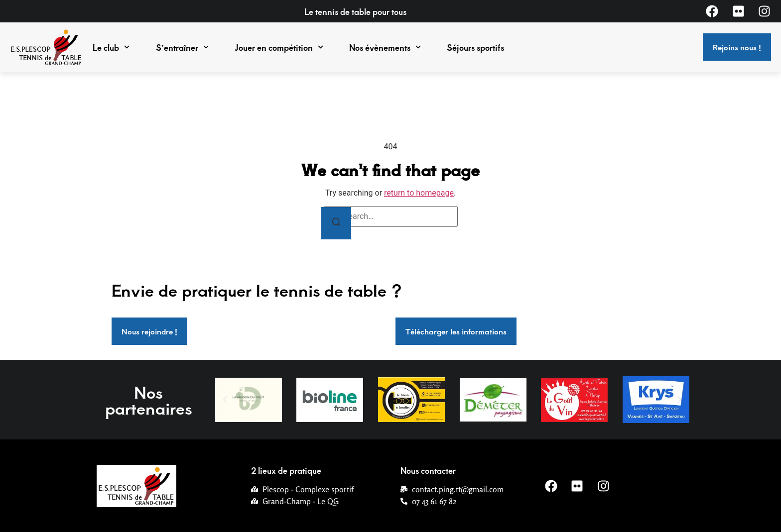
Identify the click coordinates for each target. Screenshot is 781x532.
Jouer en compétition (279, 47)
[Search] (336, 223)
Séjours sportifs (475, 47)
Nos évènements (385, 47)
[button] (225, 400)
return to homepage (419, 193)
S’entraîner (182, 47)
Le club (111, 47)
